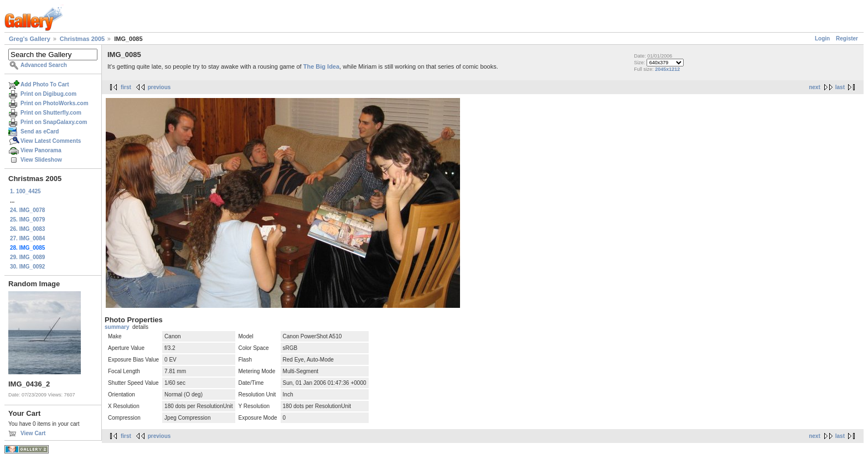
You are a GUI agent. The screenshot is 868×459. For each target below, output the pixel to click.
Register (847, 38)
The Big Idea (321, 66)
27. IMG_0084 (27, 238)
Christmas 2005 (82, 39)
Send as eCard (40, 131)
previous (159, 87)
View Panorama (41, 150)
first (126, 87)
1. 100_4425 (25, 191)
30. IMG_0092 (27, 267)
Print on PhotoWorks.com (55, 103)
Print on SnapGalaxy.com (54, 122)
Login (822, 38)
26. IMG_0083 (27, 229)
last (840, 87)
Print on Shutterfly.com (51, 113)
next (815, 87)
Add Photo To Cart (45, 84)
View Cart (33, 433)
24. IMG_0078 (27, 210)
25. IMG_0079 (27, 220)
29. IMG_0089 (27, 257)
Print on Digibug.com (48, 94)
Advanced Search (44, 65)
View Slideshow (41, 160)
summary (117, 327)
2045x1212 (667, 69)
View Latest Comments (51, 141)
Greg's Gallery (30, 39)
